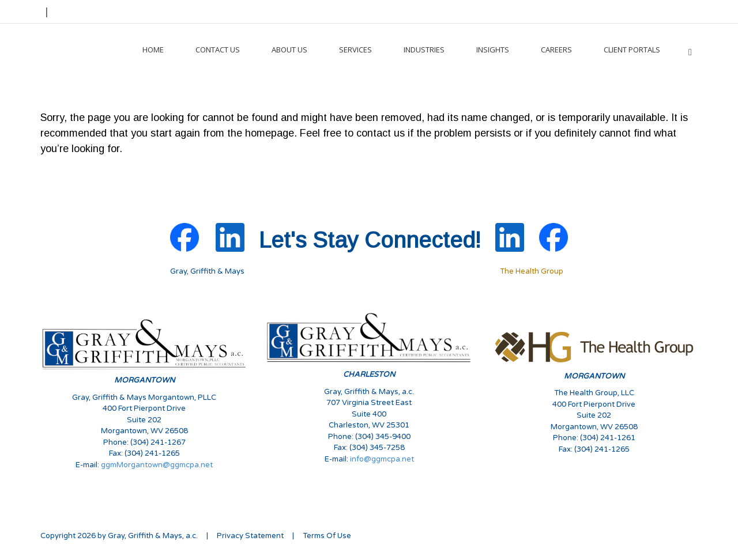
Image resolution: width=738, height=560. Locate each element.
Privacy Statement (250, 536)
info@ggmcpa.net (382, 459)
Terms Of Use (327, 536)
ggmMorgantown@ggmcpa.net (157, 465)
